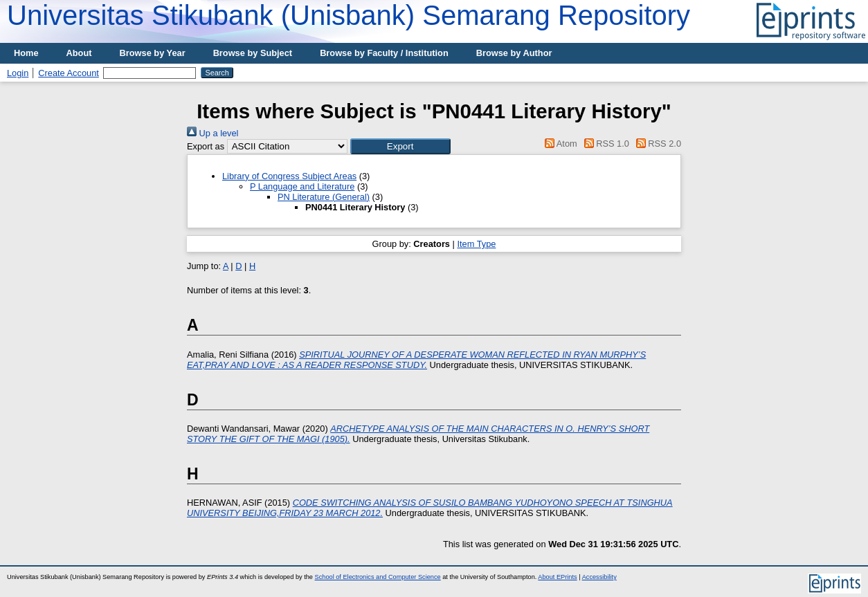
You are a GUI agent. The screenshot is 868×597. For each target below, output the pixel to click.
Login (18, 73)
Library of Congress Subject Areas (289, 176)
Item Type (476, 244)
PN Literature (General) (324, 197)
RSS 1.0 (604, 144)
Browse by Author (514, 53)
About (79, 53)
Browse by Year (153, 53)
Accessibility (599, 577)
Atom (559, 144)
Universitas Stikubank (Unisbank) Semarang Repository (349, 15)
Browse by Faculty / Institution (384, 53)
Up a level (213, 133)
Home (26, 53)
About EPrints (557, 577)
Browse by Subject (253, 53)
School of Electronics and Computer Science (378, 577)
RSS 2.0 (656, 144)
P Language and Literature (302, 186)
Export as (206, 146)
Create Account (69, 73)
